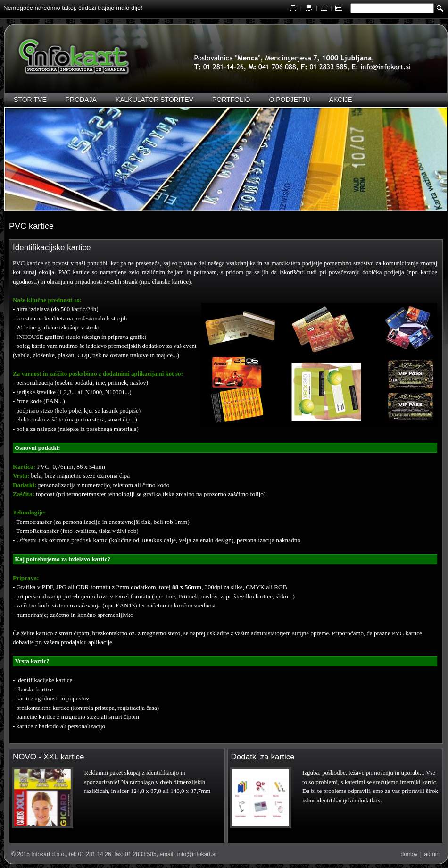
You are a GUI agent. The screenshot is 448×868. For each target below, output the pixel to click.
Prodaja (81, 100)
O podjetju (289, 100)
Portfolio (231, 100)
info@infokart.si (197, 854)
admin (432, 854)
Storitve (30, 100)
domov (409, 854)
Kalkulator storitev (154, 100)
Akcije (341, 100)
